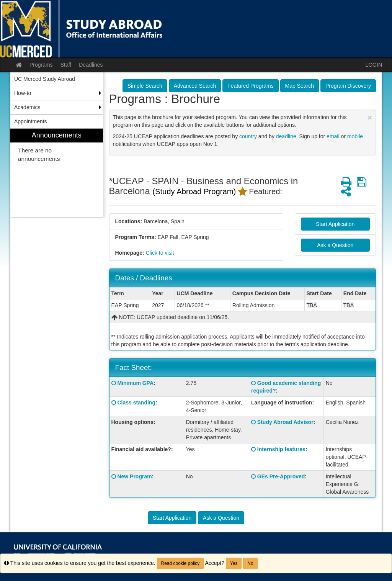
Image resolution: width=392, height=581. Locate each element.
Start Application (335, 224)
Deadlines (91, 65)
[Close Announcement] (370, 117)
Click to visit (160, 253)
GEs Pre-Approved (281, 476)
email (333, 136)
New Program (134, 476)
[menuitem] (57, 173)
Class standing (136, 403)
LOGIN (374, 65)
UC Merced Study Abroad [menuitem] (45, 79)
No (250, 563)
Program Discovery (348, 86)
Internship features (281, 449)
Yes (234, 563)
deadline (286, 136)
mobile (355, 136)
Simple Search (145, 86)
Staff (66, 65)
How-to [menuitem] (23, 93)
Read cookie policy (180, 563)
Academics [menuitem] (27, 107)
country (248, 136)
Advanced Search (195, 86)
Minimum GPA (135, 383)
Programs (41, 65)
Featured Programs (251, 86)
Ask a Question (335, 245)
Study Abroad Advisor (285, 422)
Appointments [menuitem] (31, 121)
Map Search (300, 86)
